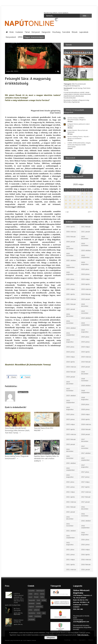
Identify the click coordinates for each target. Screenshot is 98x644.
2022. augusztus (70, 476)
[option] (78, 170)
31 (91, 207)
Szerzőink (66, 32)
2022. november (70, 457)
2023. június (70, 419)
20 (74, 204)
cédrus (36, 594)
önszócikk (32, 619)
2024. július (70, 347)
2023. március (71, 434)
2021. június (70, 554)
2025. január (71, 309)
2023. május (71, 424)
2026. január (71, 242)
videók (31, 616)
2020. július (85, 269)
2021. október (71, 531)
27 (74, 207)
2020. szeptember (85, 256)
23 (87, 204)
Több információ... (83, 635)
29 (83, 207)
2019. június (85, 342)
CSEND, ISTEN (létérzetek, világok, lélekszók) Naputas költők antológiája (79, 145)
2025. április (71, 294)
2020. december (85, 238)
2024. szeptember (70, 334)
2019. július (85, 337)
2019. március (86, 357)
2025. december (70, 248)
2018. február (86, 429)
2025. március (71, 299)
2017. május (85, 482)
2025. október (71, 260)
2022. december (70, 450)
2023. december (70, 383)
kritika (44, 600)
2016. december (85, 508)
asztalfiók (32, 591)
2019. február (86, 362)
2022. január (71, 512)
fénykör (36, 597)
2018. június (85, 409)
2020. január (85, 299)
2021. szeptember (70, 537)
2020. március (86, 289)
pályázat (37, 610)
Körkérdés (57, 46)
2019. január (85, 367)
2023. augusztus (70, 408)
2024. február (71, 372)
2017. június (85, 477)
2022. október (71, 463)
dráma (42, 594)
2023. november (70, 390)
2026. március (71, 232)
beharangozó (40, 591)
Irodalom (19, 32)
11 (66, 200)
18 (66, 204)
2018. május (85, 414)
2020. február (86, 294)
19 (70, 204)
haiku (42, 597)
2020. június (85, 274)
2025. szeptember (70, 266)
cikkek (30, 594)
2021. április (71, 564)
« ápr (67, 212)
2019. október (86, 318)
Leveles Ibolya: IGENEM (74, 176)
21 (78, 204)
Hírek (12, 32)
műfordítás (39, 607)
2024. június (70, 352)
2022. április (71, 497)
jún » (90, 212)
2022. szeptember (70, 469)
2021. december (70, 518)
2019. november (85, 312)
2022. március (71, 502)
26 (70, 207)
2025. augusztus (70, 273)
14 (78, 200)
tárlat (39, 613)
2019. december (85, 305)
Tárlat (27, 32)
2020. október (86, 250)
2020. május (85, 279)
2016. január (85, 569)
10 (91, 197)
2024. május (71, 357)
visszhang (38, 616)
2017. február (86, 497)
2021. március (71, 569)
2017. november (85, 447)
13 (74, 200)
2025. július (70, 279)
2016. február (86, 564)
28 (78, 207)
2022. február (71, 507)
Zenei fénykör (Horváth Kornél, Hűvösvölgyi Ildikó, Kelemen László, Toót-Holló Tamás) (17, 430)
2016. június (85, 544)
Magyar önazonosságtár (34, 37)
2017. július (85, 472)
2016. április (85, 554)
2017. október (86, 453)
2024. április (71, 362)
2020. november (85, 244)
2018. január (85, 434)
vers (44, 613)
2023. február (71, 439)
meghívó (31, 607)
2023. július (70, 414)
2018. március (86, 424)
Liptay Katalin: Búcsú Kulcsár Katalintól (78, 131)
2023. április (71, 429)
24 (91, 204)
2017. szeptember (85, 459)
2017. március (86, 492)
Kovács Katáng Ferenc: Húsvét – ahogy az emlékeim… (79, 137)
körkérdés (32, 603)
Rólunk (75, 32)
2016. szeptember (85, 527)
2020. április (85, 284)
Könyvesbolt (11, 37)
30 (87, 207)
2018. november (85, 380)
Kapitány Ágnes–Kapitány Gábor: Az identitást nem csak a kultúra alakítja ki (46, 458)
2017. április (85, 487)
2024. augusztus (70, 341)
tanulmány (32, 613)
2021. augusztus (70, 544)
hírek (38, 600)
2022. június (70, 487)
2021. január (85, 232)
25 (66, 207)
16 (87, 200)
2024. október (71, 328)
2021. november (70, 525)
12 (70, 200)
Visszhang (56, 32)
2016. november (85, 515)
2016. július (85, 540)
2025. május (71, 289)
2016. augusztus (85, 534)
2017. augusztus (85, 466)
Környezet (36, 32)
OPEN (20, 37)
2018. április (85, 419)
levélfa (38, 603)
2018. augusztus (85, 398)
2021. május (71, 559)
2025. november (70, 254)
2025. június (70, 284)
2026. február (71, 237)
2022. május (71, 492)
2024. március (71, 367)
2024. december (70, 315)
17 (91, 200)
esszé (30, 597)
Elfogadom (51, 638)
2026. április (71, 227)
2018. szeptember (85, 391)
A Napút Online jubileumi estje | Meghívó (79, 125)
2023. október (71, 396)
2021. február (86, 227)
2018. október (86, 386)
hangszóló (32, 600)
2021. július (70, 549)
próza (30, 610)
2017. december (85, 440)
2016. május (85, 549)
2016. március (86, 559)
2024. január (71, 377)
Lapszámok (84, 32)
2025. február (71, 304)
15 (83, 200)
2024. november (70, 322)
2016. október (86, 521)
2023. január (71, 444)
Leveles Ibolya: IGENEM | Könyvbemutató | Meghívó (77, 119)
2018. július (85, 404)
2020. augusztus (85, 263)
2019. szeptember (85, 324)
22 (83, 204)
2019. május (85, 347)
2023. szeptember (70, 401)
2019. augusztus (85, 331)
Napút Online (23, 392)
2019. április (85, 352)
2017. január (85, 502)
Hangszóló (46, 32)
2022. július (70, 482)
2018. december (85, 373)
